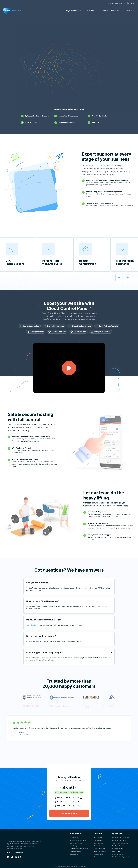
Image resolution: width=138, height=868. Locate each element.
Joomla (103, 11)
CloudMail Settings (118, 846)
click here (34, 625)
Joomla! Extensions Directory (79, 846)
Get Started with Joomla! (120, 838)
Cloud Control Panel (100, 846)
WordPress (91, 11)
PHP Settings (98, 838)
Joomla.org (73, 844)
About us (129, 11)
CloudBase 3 (74, 852)
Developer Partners (118, 844)
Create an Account (118, 852)
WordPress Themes (76, 841)
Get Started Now (69, 94)
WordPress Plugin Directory (78, 838)
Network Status (99, 852)
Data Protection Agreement (121, 855)
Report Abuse (98, 835)
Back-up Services (99, 844)
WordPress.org (75, 835)
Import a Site (116, 849)
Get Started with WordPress (121, 835)
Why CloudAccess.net (74, 11)
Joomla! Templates (76, 849)
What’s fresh (116, 11)
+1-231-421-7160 (117, 3)
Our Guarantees (99, 841)
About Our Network (100, 849)
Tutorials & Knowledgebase (120, 841)
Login (131, 3)
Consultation (98, 855)
